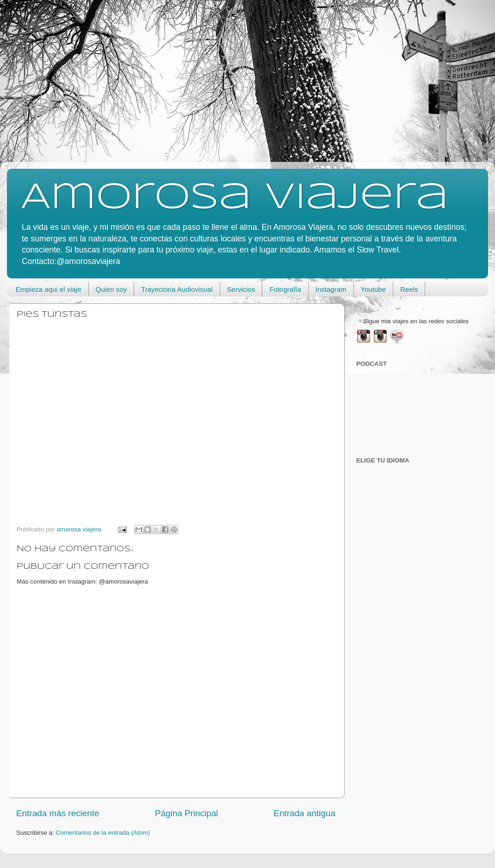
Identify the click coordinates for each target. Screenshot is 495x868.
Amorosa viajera (235, 198)
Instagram (331, 289)
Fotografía (285, 289)
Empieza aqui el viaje (49, 289)
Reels (409, 289)
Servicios (241, 289)
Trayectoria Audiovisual (177, 289)
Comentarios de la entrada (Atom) (103, 833)
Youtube (374, 289)
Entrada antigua (305, 813)
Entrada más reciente (58, 813)
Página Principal (187, 813)
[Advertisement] (247, 83)
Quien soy (111, 289)
